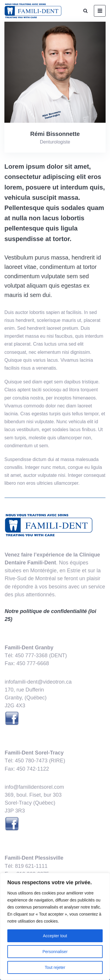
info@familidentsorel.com (34, 787)
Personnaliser (55, 952)
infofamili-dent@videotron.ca (38, 682)
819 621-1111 (31, 866)
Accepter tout (55, 936)
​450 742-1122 (33, 769)
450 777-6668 (33, 663)
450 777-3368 (31, 655)
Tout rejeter (55, 967)
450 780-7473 (31, 761)
